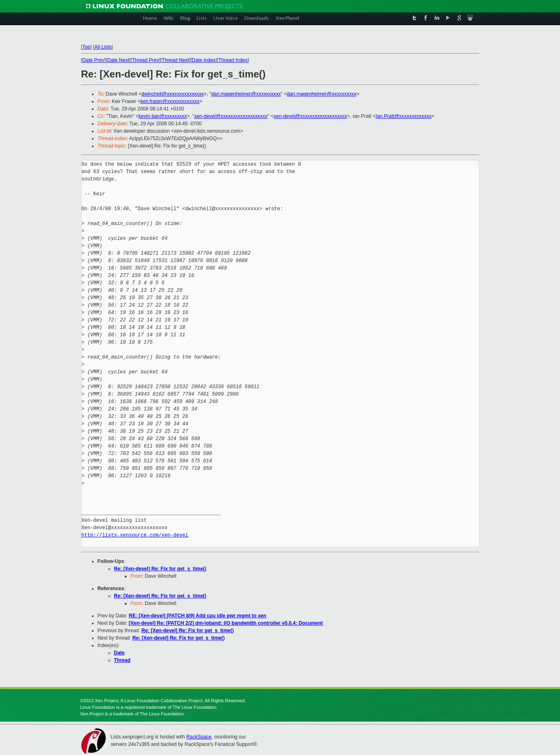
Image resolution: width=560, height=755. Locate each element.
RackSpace (199, 737)
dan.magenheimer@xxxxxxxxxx (246, 94)
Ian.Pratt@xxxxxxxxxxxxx (404, 116)
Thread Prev (145, 60)
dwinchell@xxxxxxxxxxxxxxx (173, 94)
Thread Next (176, 60)
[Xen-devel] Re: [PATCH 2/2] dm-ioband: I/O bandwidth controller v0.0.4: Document (226, 623)
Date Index (204, 60)
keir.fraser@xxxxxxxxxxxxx (170, 101)
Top (86, 47)
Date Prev (93, 60)
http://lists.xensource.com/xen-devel (135, 535)
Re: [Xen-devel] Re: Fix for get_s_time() (160, 569)
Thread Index (233, 60)
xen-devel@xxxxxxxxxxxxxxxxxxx (231, 116)
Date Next (118, 60)
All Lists (103, 47)
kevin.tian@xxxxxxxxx (163, 116)
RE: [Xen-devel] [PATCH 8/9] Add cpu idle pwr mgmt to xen (198, 616)
